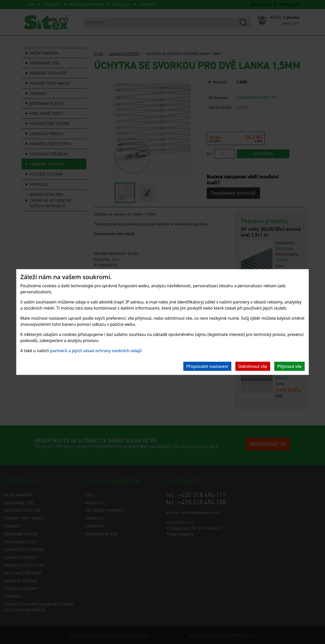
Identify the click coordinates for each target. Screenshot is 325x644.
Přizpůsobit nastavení (207, 366)
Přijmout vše (289, 366)
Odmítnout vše (253, 366)
